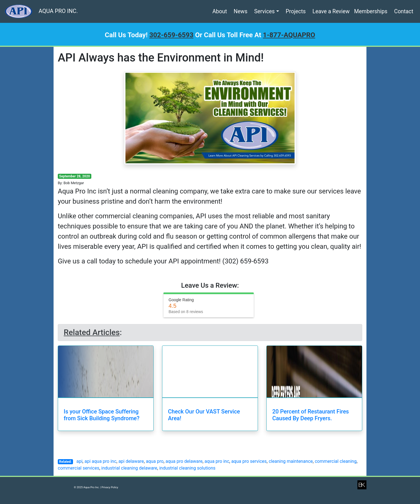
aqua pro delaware (184, 461)
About (220, 11)
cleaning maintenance (291, 461)
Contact (404, 11)
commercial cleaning (336, 461)
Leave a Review (331, 11)
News (241, 11)
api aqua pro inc (100, 461)
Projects (296, 11)
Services (265, 11)
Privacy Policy (110, 487)
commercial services (79, 468)
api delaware (131, 461)
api (79, 461)
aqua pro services (249, 461)
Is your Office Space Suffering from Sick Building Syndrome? (102, 415)
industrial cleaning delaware (129, 468)
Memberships (371, 11)
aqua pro (155, 461)
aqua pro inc (217, 461)
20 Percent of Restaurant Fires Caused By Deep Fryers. (311, 415)
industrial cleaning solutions (187, 468)
